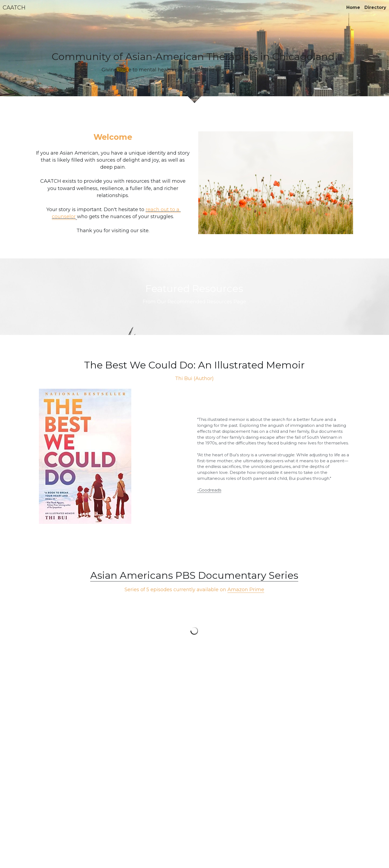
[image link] (115, 456)
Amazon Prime (246, 590)
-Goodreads (209, 490)
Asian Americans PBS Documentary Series (194, 575)
